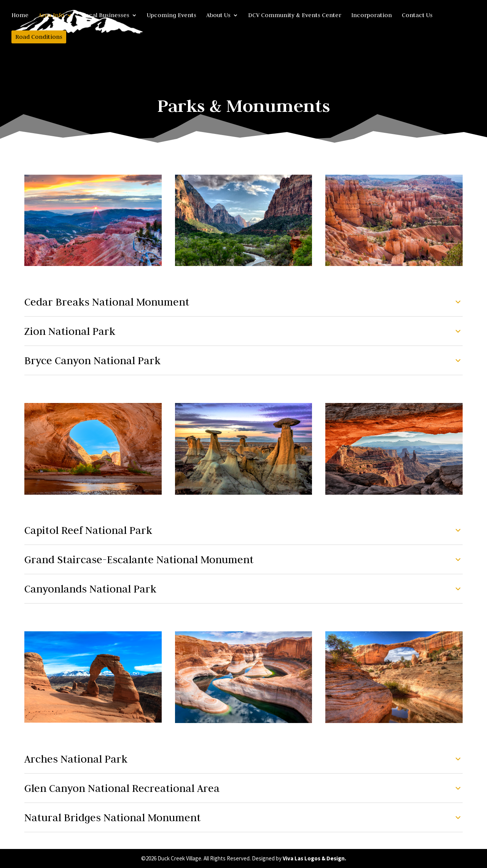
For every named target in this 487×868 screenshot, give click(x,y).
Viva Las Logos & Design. (314, 858)
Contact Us (417, 16)
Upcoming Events (172, 16)
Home (20, 16)
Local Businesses (106, 16)
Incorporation (372, 16)
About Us (218, 16)
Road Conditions (39, 37)
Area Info (51, 16)
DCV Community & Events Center (295, 16)
